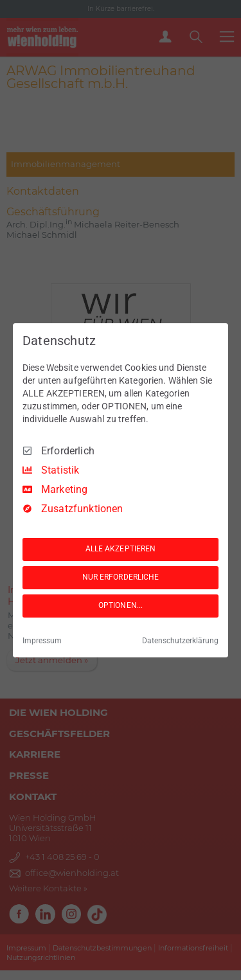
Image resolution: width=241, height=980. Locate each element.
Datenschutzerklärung (180, 641)
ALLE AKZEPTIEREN (121, 549)
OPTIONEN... (121, 605)
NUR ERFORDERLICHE (121, 577)
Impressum (42, 641)
